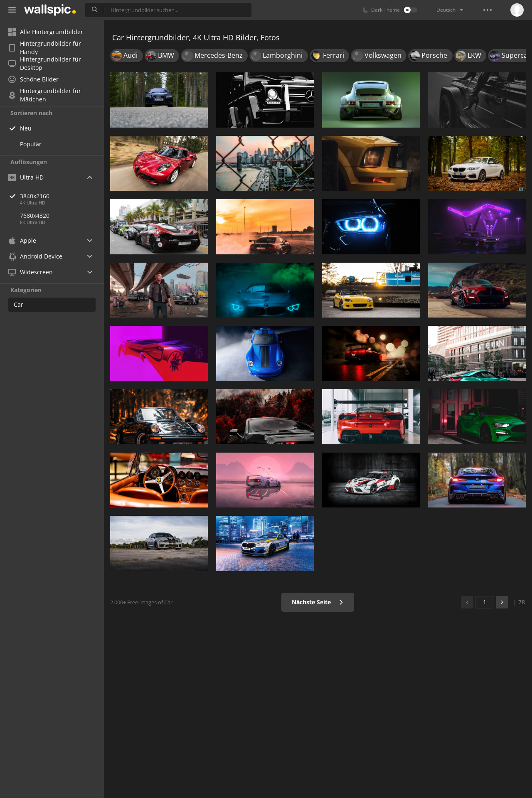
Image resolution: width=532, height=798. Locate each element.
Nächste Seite (318, 602)
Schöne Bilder (33, 79)
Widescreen (31, 272)
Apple (22, 240)
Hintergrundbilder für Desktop (45, 64)
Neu (26, 128)
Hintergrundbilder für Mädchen (45, 95)
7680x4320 (35, 216)
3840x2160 (62, 196)
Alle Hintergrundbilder (46, 32)
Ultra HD (26, 177)
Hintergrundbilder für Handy (45, 48)
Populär (31, 144)
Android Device (35, 256)
